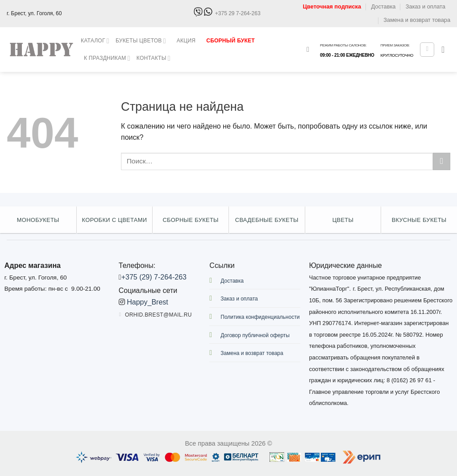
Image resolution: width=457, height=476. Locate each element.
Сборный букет (231, 41)
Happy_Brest (147, 302)
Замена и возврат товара (417, 20)
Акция (186, 41)
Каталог (95, 41)
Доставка (383, 6)
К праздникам (107, 58)
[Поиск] (310, 49)
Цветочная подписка (332, 6)
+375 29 (238, 14)
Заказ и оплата (426, 6)
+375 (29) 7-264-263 (154, 277)
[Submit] (442, 161)
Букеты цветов (141, 41)
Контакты (154, 58)
